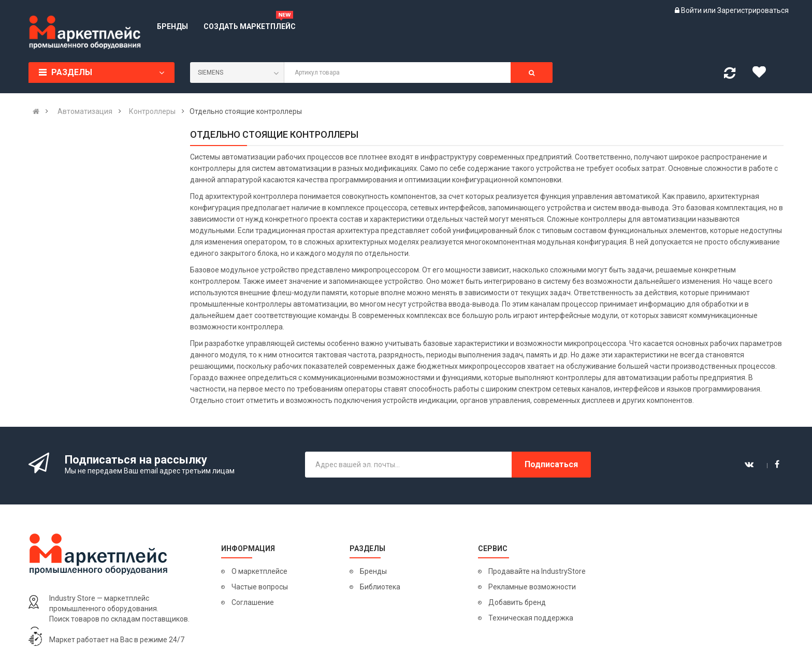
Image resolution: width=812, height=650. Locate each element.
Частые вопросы (260, 587)
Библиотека (380, 587)
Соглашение (253, 602)
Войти (692, 10)
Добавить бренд (517, 602)
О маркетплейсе (259, 571)
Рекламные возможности (532, 587)
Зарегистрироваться (753, 10)
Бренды (373, 571)
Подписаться (551, 464)
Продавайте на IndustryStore (537, 571)
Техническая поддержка (531, 618)
